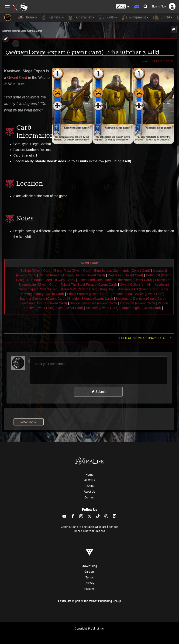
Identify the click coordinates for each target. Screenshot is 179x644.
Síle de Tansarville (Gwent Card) (93, 303)
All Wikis (90, 480)
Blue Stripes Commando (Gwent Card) (122, 271)
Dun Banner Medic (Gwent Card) (51, 280)
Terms (90, 578)
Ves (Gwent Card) (70, 308)
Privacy (89, 583)
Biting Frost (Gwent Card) (73, 271)
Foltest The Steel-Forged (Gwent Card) (89, 285)
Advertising (90, 566)
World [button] (163, 17)
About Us (89, 492)
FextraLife (65, 601)
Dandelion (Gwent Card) (126, 275)
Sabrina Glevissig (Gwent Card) (43, 299)
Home (90, 475)
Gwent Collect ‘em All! (136, 285)
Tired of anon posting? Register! (145, 338)
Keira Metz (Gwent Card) (79, 289)
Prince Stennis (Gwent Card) (88, 294)
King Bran (107, 289)
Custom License (94, 531)
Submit (98, 392)
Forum (90, 486)
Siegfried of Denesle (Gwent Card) (141, 299)
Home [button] (28, 17)
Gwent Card (17, 78)
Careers (89, 572)
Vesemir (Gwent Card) (102, 308)
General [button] (53, 17)
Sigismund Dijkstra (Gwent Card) (43, 303)
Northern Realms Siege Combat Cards (22, 31)
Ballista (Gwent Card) (36, 271)
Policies (89, 589)
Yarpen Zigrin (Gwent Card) (141, 308)
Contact (89, 498)
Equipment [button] (135, 17)
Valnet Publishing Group (105, 601)
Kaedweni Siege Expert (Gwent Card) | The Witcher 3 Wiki (82, 53)
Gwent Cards (89, 263)
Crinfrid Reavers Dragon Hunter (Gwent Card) (72, 275)
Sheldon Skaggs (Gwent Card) (91, 299)
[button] (123, 7)
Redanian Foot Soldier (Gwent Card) (138, 294)
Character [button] (81, 17)
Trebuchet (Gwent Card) (137, 303)
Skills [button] (108, 17)
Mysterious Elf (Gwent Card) (138, 289)
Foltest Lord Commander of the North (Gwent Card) (115, 280)
